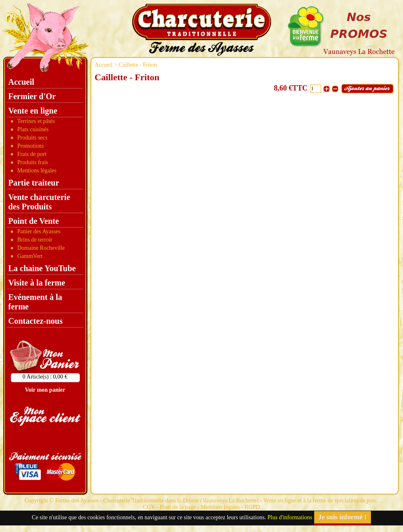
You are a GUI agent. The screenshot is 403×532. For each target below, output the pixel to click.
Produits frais (33, 162)
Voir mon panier (45, 390)
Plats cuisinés (33, 129)
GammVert (30, 256)
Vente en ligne (33, 111)
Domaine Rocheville (41, 248)
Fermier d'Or (32, 96)
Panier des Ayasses (39, 231)
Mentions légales (37, 171)
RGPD (252, 507)
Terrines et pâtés (36, 121)
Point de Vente (34, 221)
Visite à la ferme (37, 283)
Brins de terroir (35, 240)
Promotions (31, 146)
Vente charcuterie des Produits (39, 202)
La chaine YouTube (42, 268)
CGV (149, 507)
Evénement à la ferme (35, 302)
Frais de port (32, 154)
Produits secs (32, 138)
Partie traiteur (34, 183)
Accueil (104, 65)
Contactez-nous (35, 321)
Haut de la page (178, 507)
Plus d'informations (290, 517)
